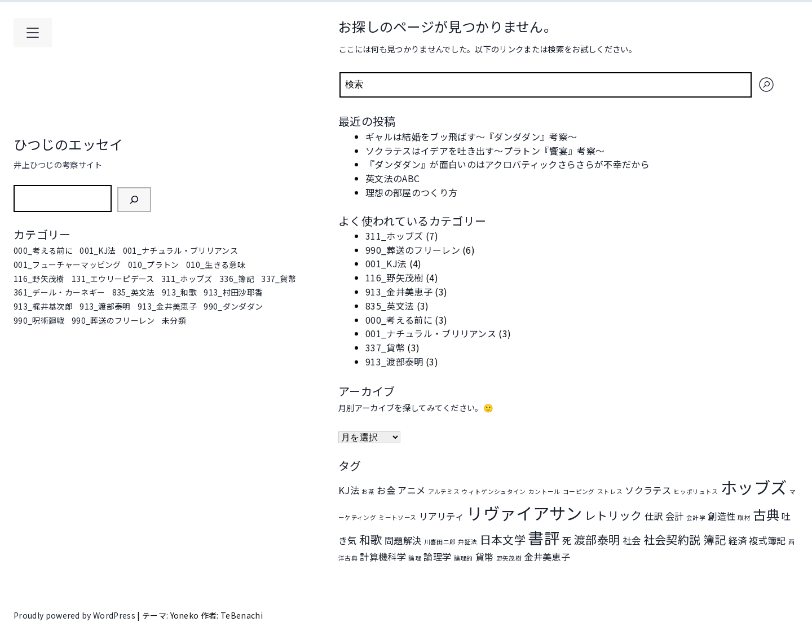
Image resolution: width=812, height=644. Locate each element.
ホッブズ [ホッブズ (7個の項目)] (754, 487)
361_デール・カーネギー (59, 292)
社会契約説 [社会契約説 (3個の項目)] (672, 539)
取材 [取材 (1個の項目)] (744, 517)
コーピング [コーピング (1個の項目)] (579, 491)
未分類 (174, 320)
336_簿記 (237, 279)
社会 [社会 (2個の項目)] (632, 540)
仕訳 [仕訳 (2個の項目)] (654, 516)
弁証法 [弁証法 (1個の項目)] (467, 542)
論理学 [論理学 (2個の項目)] (437, 557)
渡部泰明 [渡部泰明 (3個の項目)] (597, 539)
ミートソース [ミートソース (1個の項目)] (397, 517)
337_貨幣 (279, 279)
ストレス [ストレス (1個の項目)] (610, 491)
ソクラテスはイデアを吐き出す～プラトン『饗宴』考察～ (485, 151)
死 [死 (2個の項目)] (567, 540)
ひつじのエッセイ (69, 144)
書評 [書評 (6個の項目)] (544, 537)
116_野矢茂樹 (39, 279)
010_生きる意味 (216, 264)
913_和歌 (179, 292)
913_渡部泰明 (105, 306)
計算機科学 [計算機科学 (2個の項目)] (383, 557)
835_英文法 (134, 292)
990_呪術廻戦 (39, 320)
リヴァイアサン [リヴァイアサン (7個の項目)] (524, 513)
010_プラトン (154, 264)
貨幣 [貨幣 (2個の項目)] (485, 557)
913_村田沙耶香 (233, 292)
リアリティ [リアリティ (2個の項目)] (442, 516)
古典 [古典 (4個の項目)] (766, 514)
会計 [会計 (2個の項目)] (675, 516)
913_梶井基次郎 (43, 306)
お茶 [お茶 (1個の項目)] (368, 491)
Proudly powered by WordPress (75, 615)
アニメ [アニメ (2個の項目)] (411, 490)
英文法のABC (392, 178)
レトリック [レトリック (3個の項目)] (614, 515)
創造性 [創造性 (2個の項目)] (721, 516)
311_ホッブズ (187, 279)
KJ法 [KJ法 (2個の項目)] (349, 490)
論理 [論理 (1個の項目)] (415, 558)
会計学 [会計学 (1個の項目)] (696, 517)
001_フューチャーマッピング (67, 264)
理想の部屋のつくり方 (411, 192)
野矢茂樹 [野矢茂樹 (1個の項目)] (509, 558)
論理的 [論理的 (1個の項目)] (464, 558)
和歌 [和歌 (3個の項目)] (371, 539)
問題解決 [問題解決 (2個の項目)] (403, 540)
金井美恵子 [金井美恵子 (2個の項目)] (547, 557)
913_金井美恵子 (167, 306)
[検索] (134, 200)
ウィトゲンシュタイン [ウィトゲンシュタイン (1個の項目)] (494, 491)
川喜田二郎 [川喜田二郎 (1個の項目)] (440, 542)
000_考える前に (43, 250)
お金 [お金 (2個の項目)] (386, 490)
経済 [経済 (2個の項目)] (738, 540)
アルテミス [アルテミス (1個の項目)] (444, 491)
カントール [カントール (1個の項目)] (544, 491)
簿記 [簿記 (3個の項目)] (715, 539)
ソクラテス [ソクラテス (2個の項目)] (648, 490)
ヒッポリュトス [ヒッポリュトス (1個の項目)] (696, 491)
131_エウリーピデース (113, 279)
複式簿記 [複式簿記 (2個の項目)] (767, 540)
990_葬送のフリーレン (113, 320)
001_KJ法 (98, 250)
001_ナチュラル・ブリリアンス (180, 250)
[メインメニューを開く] (33, 33)
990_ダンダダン (233, 306)
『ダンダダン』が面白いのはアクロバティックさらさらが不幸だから (507, 164)
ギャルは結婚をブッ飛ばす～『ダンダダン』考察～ (471, 136)
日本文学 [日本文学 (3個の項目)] (503, 539)
